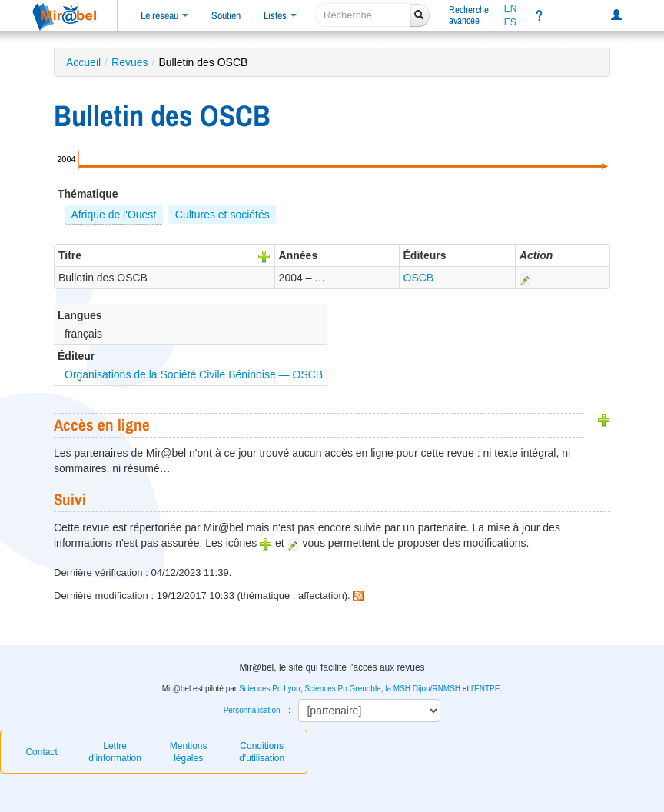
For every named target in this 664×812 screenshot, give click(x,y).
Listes (280, 15)
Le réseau (164, 15)
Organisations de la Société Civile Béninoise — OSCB (194, 374)
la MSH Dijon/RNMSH (423, 689)
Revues (129, 62)
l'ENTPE (485, 689)
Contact (41, 752)
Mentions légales (189, 752)
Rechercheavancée (469, 15)
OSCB (419, 278)
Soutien (226, 15)
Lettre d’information (115, 752)
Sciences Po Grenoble (343, 689)
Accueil (83, 62)
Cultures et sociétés (222, 215)
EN (511, 8)
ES (510, 22)
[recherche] (363, 15)
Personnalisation (252, 710)
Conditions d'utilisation (262, 752)
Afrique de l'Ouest (113, 215)
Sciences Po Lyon (270, 689)
